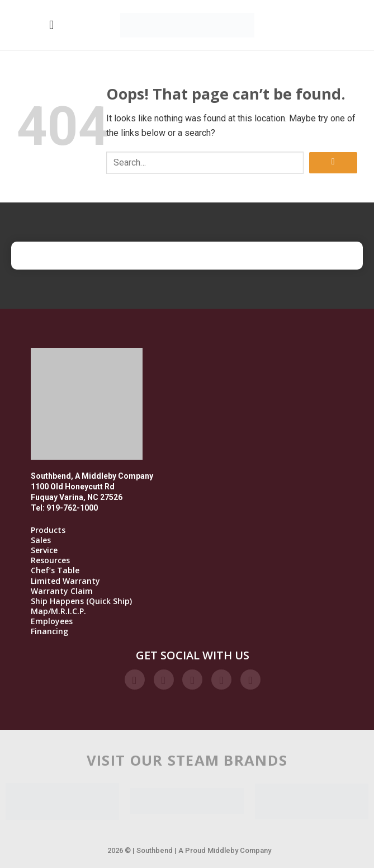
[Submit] (333, 163)
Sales (41, 540)
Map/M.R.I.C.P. (58, 611)
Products (48, 530)
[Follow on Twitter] (192, 680)
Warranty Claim (62, 591)
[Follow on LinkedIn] (221, 680)
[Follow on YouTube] (250, 680)
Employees (52, 621)
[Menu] (52, 25)
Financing (49, 631)
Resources (50, 560)
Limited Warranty (65, 581)
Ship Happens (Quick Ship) (81, 601)
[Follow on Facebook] (135, 680)
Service (44, 550)
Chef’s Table (55, 570)
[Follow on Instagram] (164, 680)
